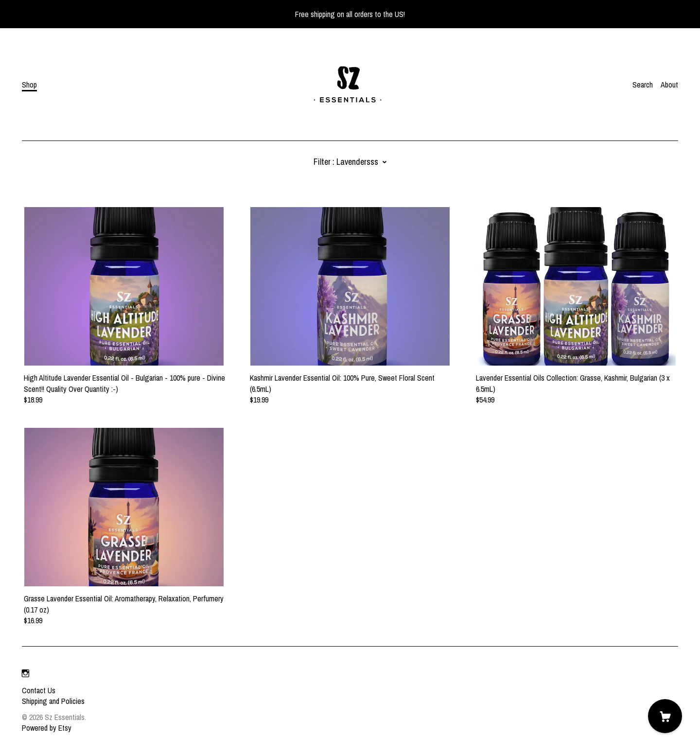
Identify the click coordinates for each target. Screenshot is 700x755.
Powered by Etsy (47, 728)
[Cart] (665, 716)
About (669, 85)
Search (643, 85)
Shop (29, 85)
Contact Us (39, 690)
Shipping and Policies (53, 701)
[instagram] (26, 674)
